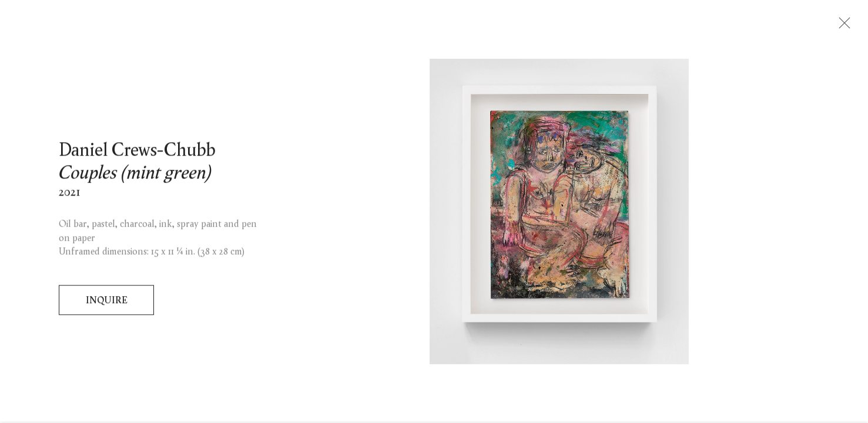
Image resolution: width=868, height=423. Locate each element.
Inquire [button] (107, 303)
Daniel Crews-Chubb (137, 153)
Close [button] (843, 26)
